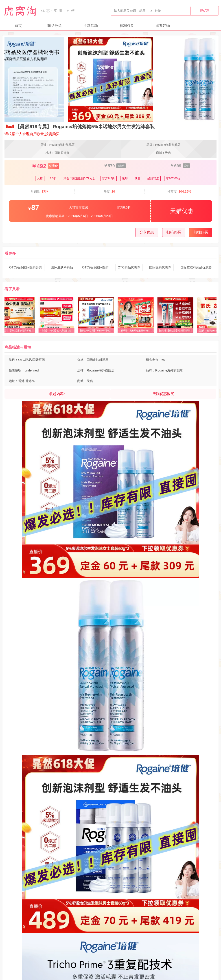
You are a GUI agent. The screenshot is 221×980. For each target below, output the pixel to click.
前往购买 (201, 232)
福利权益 (127, 26)
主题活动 (91, 26)
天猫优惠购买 (163, 394)
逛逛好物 (163, 26)
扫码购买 (174, 232)
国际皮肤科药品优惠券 (196, 267)
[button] (97, 119)
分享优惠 (147, 232)
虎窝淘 (21, 11)
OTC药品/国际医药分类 (26, 267)
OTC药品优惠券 (129, 267)
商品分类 (55, 26)
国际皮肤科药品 (62, 267)
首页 (18, 26)
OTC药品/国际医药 (95, 267)
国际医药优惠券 (160, 267)
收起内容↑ (57, 394)
